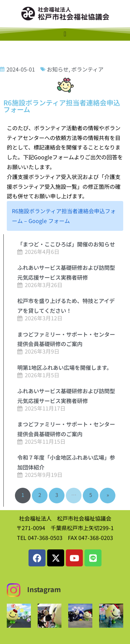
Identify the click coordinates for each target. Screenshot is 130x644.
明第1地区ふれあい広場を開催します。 (65, 367)
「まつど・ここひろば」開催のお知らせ (66, 244)
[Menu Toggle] (65, 34)
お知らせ (58, 69)
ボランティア (87, 69)
